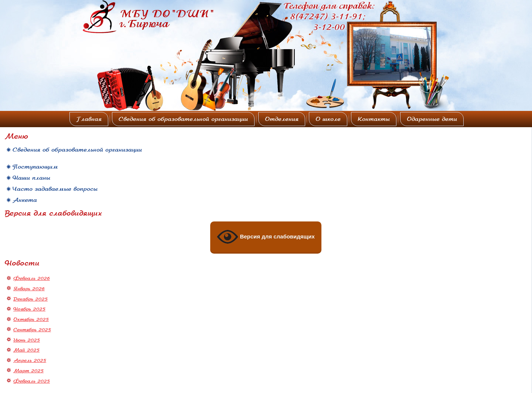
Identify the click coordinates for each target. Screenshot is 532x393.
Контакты (374, 119)
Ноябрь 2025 (29, 309)
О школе (328, 119)
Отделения (282, 119)
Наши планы (31, 178)
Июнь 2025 (27, 340)
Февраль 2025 (32, 381)
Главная (89, 119)
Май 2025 (26, 350)
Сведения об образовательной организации (183, 119)
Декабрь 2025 (30, 299)
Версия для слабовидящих (266, 237)
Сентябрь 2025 (32, 330)
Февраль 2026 (32, 278)
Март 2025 (28, 371)
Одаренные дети (432, 119)
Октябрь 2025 (31, 319)
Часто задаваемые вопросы (55, 189)
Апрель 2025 (30, 360)
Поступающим (35, 167)
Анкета (25, 200)
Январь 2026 (29, 289)
